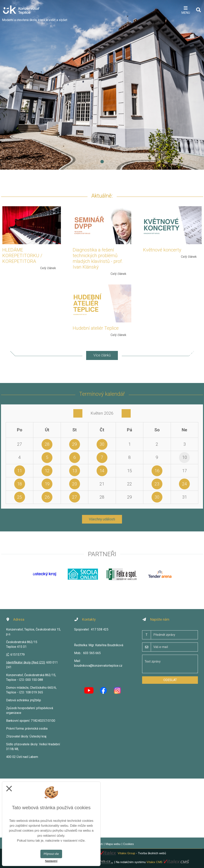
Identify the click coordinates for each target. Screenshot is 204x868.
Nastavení (51, 861)
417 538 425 (100, 629)
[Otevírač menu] (186, 10)
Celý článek (48, 268)
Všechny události (102, 519)
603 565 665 (92, 653)
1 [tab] (102, 162)
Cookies (129, 844)
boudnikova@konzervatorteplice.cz (98, 666)
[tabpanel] (102, 85)
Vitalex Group (126, 853)
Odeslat (170, 680)
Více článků (102, 355)
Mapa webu (113, 844)
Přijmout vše (51, 854)
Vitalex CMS (154, 862)
